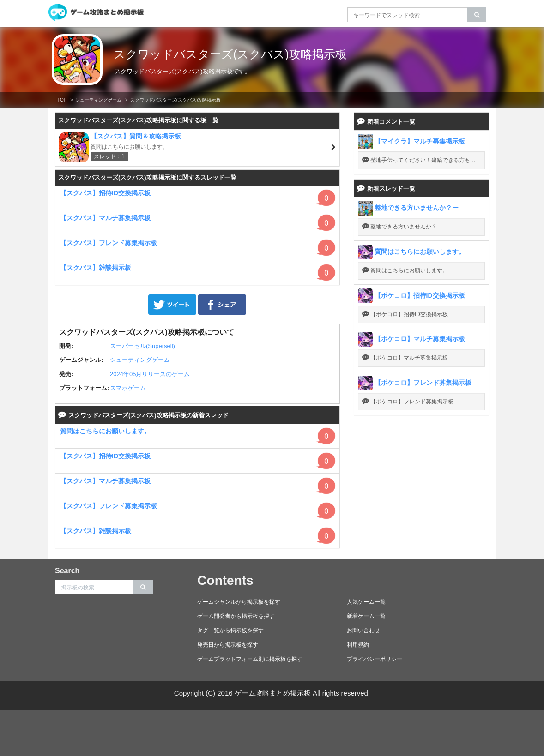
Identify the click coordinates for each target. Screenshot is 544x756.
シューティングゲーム (98, 100)
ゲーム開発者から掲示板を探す (236, 616)
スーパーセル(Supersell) (142, 346)
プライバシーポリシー (375, 659)
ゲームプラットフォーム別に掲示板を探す (250, 659)
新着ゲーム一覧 (366, 616)
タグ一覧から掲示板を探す (230, 630)
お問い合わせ (363, 630)
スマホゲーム (128, 388)
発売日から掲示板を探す (228, 645)
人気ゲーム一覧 (366, 602)
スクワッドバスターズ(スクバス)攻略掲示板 (230, 54)
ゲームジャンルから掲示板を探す (239, 602)
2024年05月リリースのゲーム (150, 374)
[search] (477, 15)
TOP (62, 100)
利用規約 (358, 645)
